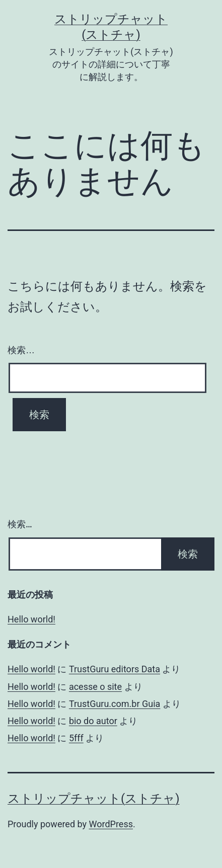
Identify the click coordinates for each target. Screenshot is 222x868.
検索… (21, 350)
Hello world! (31, 619)
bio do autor (93, 721)
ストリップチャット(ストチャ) (94, 799)
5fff (76, 738)
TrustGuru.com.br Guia (115, 704)
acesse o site (95, 687)
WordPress (111, 824)
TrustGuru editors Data (115, 669)
